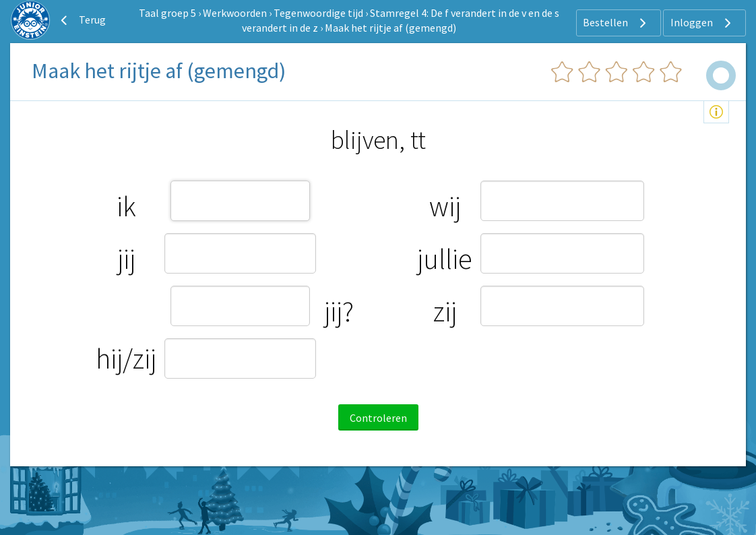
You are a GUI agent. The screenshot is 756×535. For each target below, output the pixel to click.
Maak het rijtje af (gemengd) (390, 28)
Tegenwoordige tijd (318, 13)
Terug (82, 20)
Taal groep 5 (167, 13)
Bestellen (616, 23)
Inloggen (702, 23)
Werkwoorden (235, 13)
